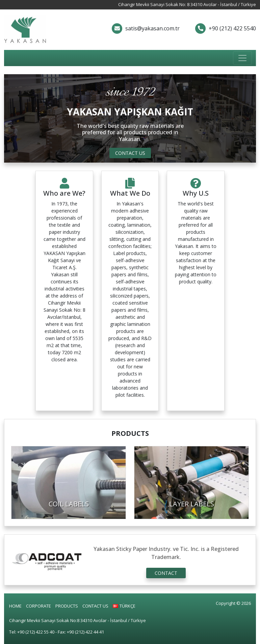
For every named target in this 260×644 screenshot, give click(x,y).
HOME (15, 606)
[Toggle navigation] (242, 58)
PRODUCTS (67, 606)
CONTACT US (130, 153)
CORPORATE (38, 606)
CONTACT (166, 573)
